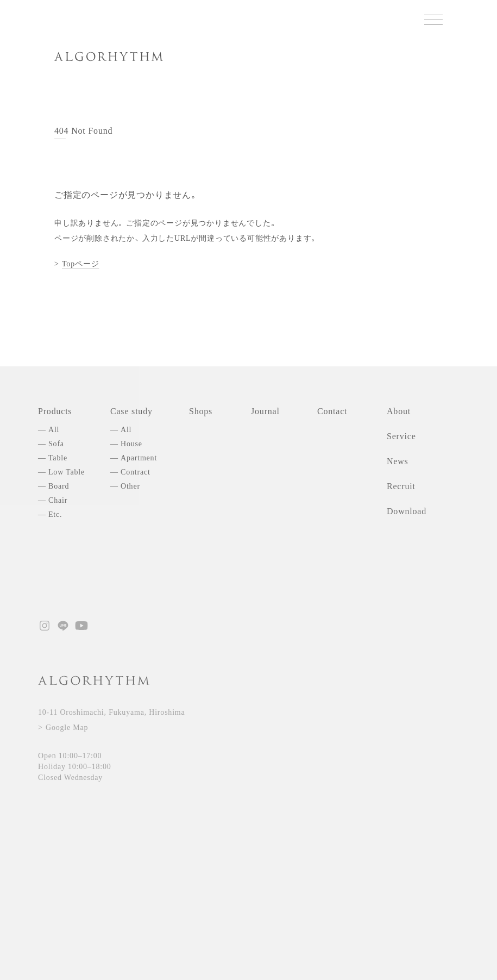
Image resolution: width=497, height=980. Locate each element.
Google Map (67, 728)
